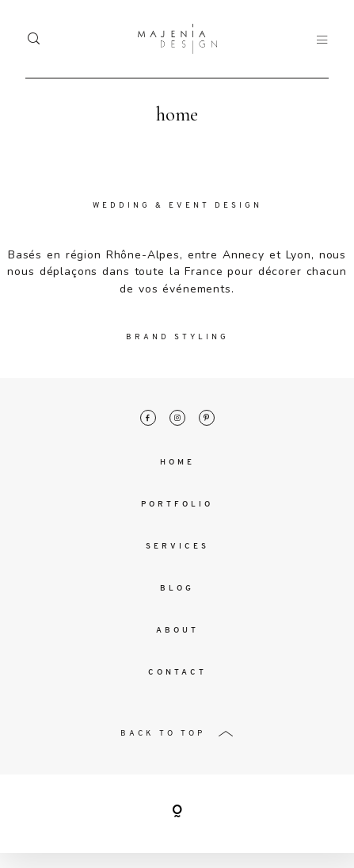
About (177, 631)
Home (177, 463)
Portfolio (177, 505)
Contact (177, 673)
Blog (177, 589)
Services (177, 547)
